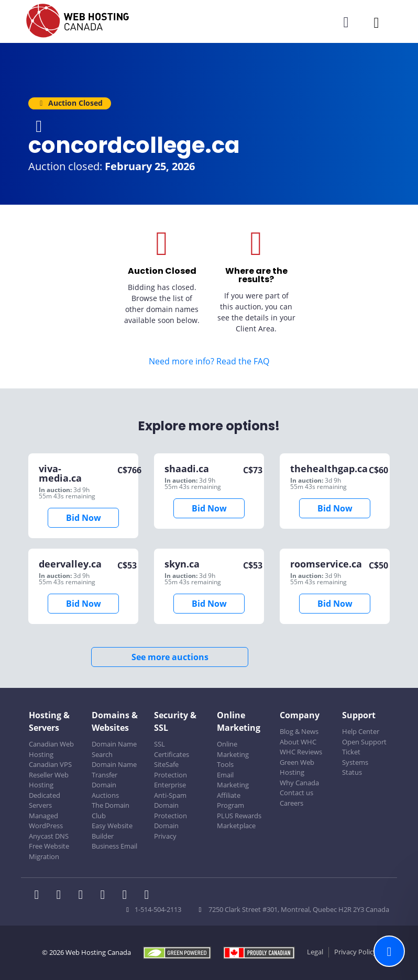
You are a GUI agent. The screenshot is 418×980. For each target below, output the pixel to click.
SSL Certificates (172, 749)
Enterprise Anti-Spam (170, 790)
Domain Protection (170, 810)
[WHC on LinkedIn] (84, 896)
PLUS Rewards (239, 816)
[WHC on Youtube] (128, 896)
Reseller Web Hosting (49, 780)
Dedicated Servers (45, 800)
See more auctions (170, 657)
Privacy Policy (355, 952)
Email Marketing (233, 780)
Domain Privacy (166, 831)
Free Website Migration (49, 851)
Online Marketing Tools (233, 754)
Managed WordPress (46, 821)
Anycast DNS (49, 836)
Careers (291, 803)
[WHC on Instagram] (106, 896)
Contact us (296, 793)
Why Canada (299, 783)
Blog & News (299, 731)
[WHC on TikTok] (149, 896)
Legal (315, 952)
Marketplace (236, 826)
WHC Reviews (301, 752)
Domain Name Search (114, 749)
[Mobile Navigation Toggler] (376, 22)
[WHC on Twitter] (62, 896)
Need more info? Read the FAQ (209, 361)
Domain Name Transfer (114, 770)
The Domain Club (111, 810)
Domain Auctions (105, 790)
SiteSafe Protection (170, 770)
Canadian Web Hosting (51, 749)
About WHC (298, 742)
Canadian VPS (50, 764)
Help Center (361, 731)
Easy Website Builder (112, 831)
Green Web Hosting (297, 767)
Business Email (114, 846)
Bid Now (84, 518)
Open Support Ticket (364, 747)
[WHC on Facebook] (40, 896)
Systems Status (355, 767)
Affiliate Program (230, 800)
